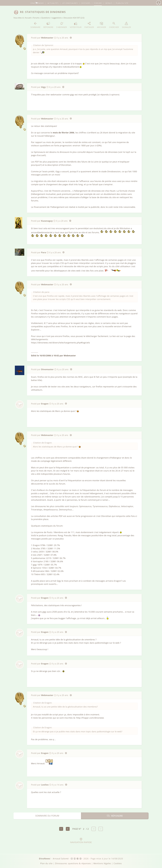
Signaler (126, 25)
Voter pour (76, 25)
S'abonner (62, 25)
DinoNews (37, 3)
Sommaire (35, 25)
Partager (89, 25)
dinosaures (70, 3)
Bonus (109, 3)
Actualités (53, 3)
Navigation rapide (81, 841)
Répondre (48, 25)
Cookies (118, 863)
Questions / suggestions (52, 18)
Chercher (114, 25)
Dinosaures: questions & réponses (73, 863)
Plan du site (122, 3)
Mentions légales (102, 863)
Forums (36, 18)
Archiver (101, 25)
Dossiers (86, 3)
